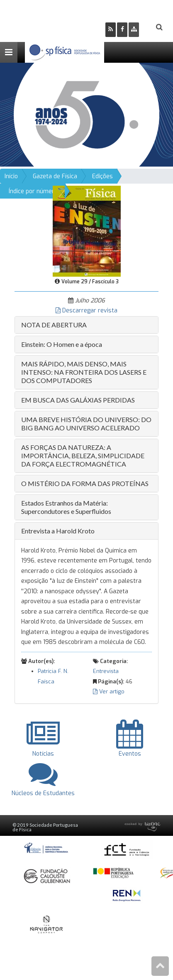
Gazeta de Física (55, 176)
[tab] (86, 325)
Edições (102, 176)
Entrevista (106, 671)
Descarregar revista (86, 311)
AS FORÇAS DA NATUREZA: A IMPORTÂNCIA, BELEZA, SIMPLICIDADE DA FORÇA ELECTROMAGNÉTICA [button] (83, 456)
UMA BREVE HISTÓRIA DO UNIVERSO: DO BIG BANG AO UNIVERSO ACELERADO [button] (86, 424)
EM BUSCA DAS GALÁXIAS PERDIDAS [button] (78, 400)
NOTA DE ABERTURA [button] (54, 325)
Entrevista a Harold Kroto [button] (58, 531)
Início (11, 176)
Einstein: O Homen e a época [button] (62, 344)
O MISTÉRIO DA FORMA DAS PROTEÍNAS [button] (85, 483)
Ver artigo (109, 691)
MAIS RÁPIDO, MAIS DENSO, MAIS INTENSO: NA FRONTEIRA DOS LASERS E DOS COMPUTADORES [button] (84, 372)
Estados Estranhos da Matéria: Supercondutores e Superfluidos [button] (66, 507)
